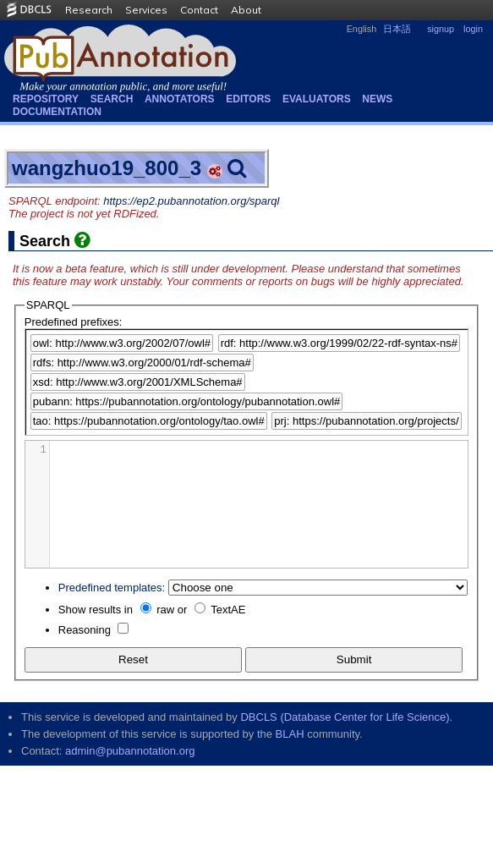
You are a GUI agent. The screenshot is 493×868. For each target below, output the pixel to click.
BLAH (290, 734)
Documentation (57, 112)
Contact (199, 10)
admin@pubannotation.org (130, 751)
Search (112, 99)
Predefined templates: (112, 588)
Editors (248, 99)
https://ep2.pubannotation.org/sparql (191, 201)
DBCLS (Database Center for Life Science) (345, 717)
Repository (46, 99)
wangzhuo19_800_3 (107, 168)
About (246, 10)
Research (89, 10)
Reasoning (85, 630)
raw (165, 610)
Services (146, 10)
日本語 (397, 29)
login (473, 29)
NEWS (377, 99)
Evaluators (317, 99)
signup (441, 29)
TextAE (228, 610)
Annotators (180, 99)
